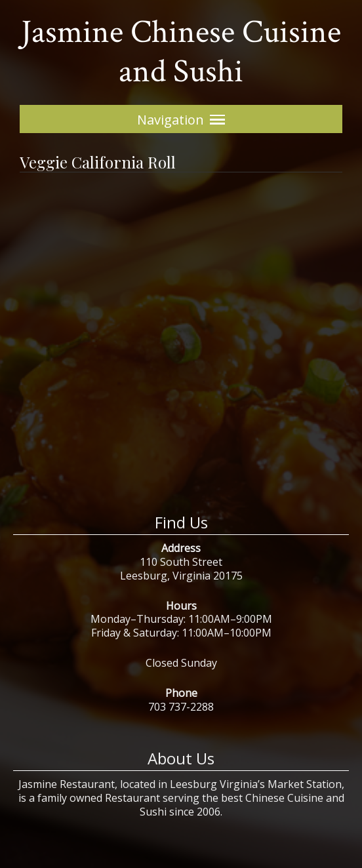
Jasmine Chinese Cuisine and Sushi (181, 52)
